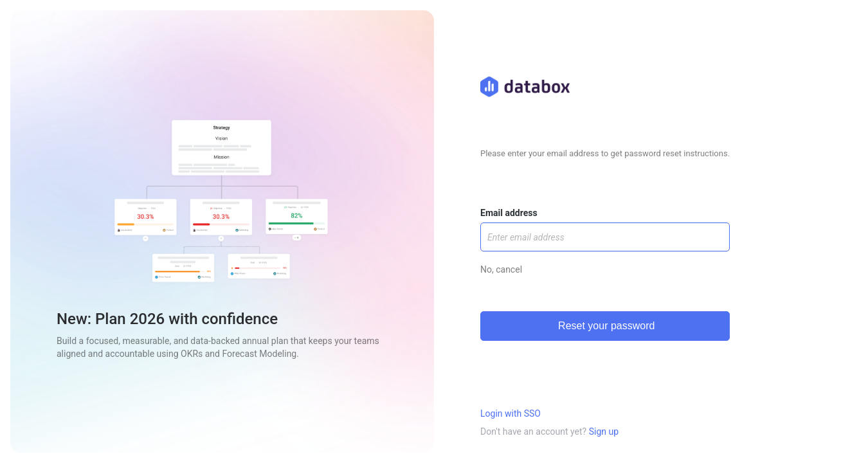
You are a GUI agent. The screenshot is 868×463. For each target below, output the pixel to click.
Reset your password (605, 326)
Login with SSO (511, 413)
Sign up (604, 431)
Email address (509, 213)
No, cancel (501, 269)
